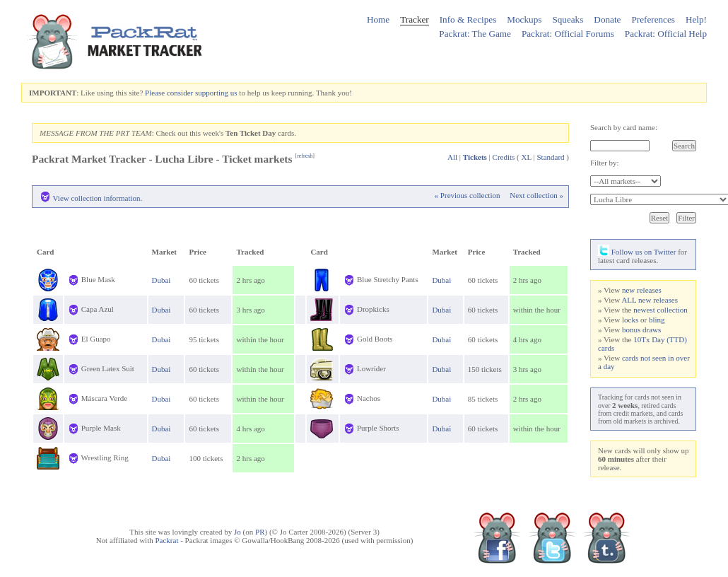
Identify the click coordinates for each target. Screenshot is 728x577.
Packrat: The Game (475, 34)
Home (378, 19)
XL (527, 157)
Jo (237, 532)
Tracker (415, 19)
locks (630, 320)
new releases (642, 290)
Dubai (162, 280)
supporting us (216, 93)
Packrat (166, 540)
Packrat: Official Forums (568, 34)
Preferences (653, 19)
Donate (607, 19)
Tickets (475, 157)
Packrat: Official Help (666, 34)
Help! (696, 19)
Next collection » (536, 195)
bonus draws (641, 330)
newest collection (661, 310)
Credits (504, 157)
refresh (305, 156)
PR (260, 532)
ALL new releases (650, 300)
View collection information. (98, 198)
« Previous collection (468, 195)
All (452, 157)
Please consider (169, 93)
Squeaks (568, 19)
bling (657, 320)
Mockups (524, 19)
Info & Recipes (468, 19)
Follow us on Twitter (637, 252)
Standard (550, 157)
